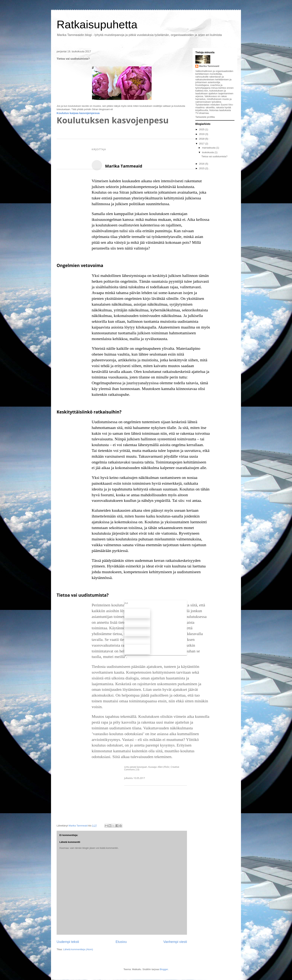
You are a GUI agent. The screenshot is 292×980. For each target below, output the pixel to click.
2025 (202, 129)
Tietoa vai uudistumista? (214, 156)
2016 (202, 164)
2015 (202, 168)
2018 (202, 139)
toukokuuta (208, 152)
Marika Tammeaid (209, 66)
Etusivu (121, 942)
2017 (202, 144)
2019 (202, 134)
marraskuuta (209, 148)
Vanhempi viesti (175, 942)
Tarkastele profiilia (205, 117)
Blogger (164, 969)
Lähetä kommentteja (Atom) (78, 949)
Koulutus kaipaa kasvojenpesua (78, 113)
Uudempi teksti (68, 942)
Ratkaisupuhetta (97, 25)
